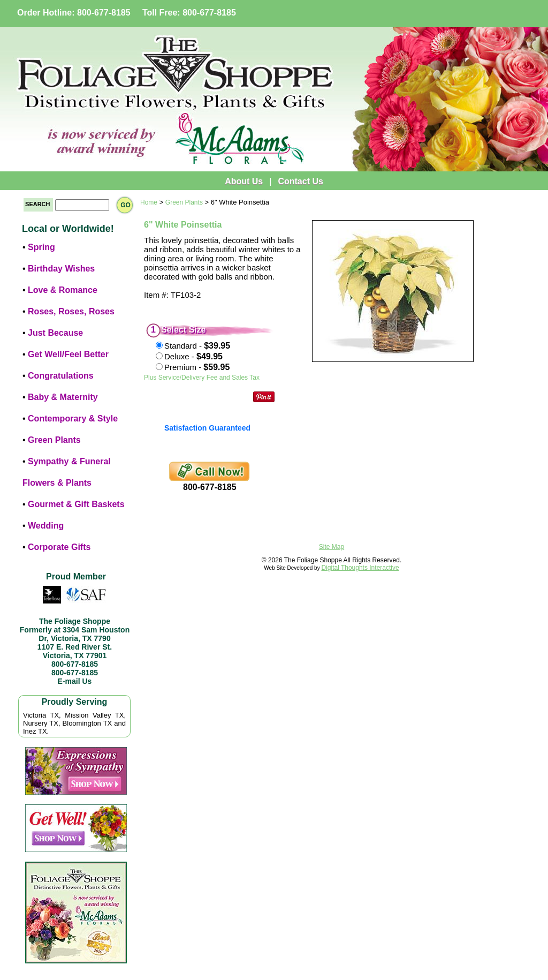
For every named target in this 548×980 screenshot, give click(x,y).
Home (149, 202)
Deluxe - (193, 356)
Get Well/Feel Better (68, 354)
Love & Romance (63, 290)
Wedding (46, 526)
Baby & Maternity (63, 397)
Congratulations (61, 376)
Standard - (197, 346)
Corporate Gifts (59, 547)
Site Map (332, 547)
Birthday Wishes (61, 269)
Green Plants (54, 440)
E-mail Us (75, 681)
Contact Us (300, 181)
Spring (41, 247)
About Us (244, 181)
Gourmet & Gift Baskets (76, 504)
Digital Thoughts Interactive (360, 568)
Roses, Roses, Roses (71, 311)
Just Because (55, 333)
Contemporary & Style (73, 419)
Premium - (197, 367)
